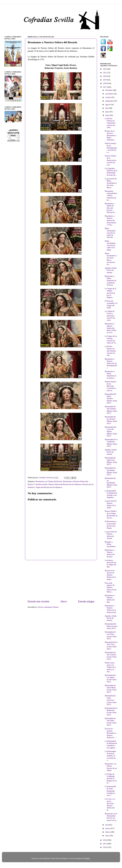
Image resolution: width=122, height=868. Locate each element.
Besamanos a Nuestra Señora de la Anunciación (111, 609)
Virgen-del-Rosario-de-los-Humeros (49, 487)
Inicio (64, 601)
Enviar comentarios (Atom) (48, 607)
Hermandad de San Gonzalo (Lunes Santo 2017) (111, 656)
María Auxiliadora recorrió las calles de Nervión (110, 233)
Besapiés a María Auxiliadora (110, 544)
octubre (108, 97)
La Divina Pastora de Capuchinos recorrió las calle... (110, 123)
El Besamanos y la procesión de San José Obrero (111, 525)
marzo (108, 828)
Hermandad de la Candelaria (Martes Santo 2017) (111, 443)
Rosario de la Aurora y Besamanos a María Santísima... (111, 135)
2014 (105, 847)
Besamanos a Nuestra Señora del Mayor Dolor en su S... (111, 328)
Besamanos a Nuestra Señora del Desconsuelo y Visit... (111, 220)
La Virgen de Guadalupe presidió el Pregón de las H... (111, 778)
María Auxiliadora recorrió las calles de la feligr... (110, 245)
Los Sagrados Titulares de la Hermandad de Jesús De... (111, 172)
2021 (105, 73)
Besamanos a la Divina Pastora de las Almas (111, 767)
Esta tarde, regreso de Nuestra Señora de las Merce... (111, 587)
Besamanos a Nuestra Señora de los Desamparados (111, 363)
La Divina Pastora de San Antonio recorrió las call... (110, 351)
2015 (105, 844)
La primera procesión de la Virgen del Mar (111, 564)
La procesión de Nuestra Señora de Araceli (111, 535)
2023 (105, 69)
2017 (105, 87)
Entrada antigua (86, 601)
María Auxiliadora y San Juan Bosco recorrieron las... (111, 259)
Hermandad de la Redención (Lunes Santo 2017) (111, 711)
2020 (105, 76)
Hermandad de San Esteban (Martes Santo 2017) (111, 410)
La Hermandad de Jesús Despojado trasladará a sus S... (110, 791)
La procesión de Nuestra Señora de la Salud (111, 504)
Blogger (87, 858)
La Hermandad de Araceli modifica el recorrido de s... (110, 756)
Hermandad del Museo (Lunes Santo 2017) (111, 626)
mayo (108, 115)
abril (107, 825)
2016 (105, 840)
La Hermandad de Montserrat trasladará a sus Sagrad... (111, 744)
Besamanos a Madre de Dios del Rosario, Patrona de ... (111, 208)
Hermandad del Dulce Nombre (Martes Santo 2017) (111, 398)
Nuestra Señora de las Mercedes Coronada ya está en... (110, 386)
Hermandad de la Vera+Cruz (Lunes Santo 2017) (111, 646)
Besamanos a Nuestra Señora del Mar (110, 599)
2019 (105, 80)
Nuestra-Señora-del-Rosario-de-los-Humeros (65, 484)
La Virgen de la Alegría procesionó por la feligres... (111, 293)
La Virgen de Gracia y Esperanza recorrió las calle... (110, 316)
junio (107, 112)
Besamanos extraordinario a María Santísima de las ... (111, 195)
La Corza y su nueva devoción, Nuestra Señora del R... (110, 804)
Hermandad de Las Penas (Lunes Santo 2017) (111, 635)
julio (107, 108)
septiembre (110, 101)
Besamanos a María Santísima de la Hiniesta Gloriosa (111, 281)
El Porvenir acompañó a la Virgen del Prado (111, 304)
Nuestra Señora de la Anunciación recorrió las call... (111, 160)
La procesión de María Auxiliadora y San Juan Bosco (111, 183)
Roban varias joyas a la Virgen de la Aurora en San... (110, 667)
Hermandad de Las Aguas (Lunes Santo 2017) (111, 678)
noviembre (109, 94)
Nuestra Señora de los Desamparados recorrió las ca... (111, 148)
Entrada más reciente (38, 601)
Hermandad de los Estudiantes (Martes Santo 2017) (111, 483)
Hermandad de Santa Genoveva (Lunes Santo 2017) (111, 700)
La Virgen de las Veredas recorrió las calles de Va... (111, 339)
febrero (108, 832)
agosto (108, 105)
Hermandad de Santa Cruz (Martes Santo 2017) (111, 461)
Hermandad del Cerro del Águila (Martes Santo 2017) (111, 431)
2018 (105, 83)
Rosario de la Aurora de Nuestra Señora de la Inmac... (110, 575)
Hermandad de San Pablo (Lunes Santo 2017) (111, 722)
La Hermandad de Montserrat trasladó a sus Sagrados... (111, 494)
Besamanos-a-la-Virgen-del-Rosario (49, 481)
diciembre (109, 90)
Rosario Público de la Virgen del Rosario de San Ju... (111, 514)
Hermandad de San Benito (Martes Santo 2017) (111, 471)
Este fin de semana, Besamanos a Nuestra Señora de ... (111, 733)
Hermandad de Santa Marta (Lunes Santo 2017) (111, 689)
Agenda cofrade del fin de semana (111, 270)
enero (108, 836)
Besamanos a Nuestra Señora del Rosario (110, 553)
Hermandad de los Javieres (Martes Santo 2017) (111, 420)
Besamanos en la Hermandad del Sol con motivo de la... (111, 817)
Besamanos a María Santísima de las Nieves (111, 375)
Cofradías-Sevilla (41, 484)
